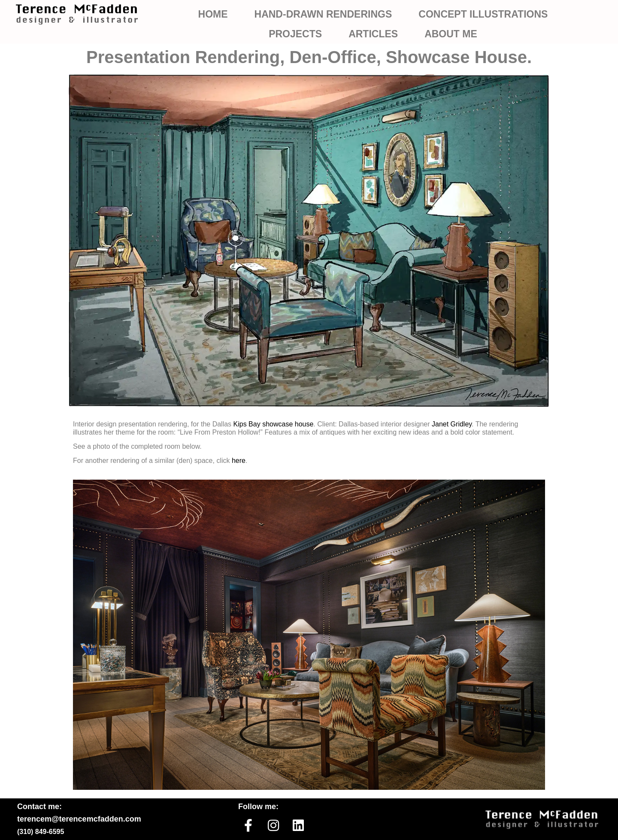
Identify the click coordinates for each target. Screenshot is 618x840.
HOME (213, 14)
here (239, 461)
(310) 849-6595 (41, 832)
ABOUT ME (451, 34)
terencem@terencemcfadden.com (79, 819)
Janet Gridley (452, 424)
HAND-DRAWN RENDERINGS (323, 14)
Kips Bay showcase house (274, 424)
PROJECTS (295, 34)
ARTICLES (373, 34)
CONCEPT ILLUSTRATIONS (483, 14)
